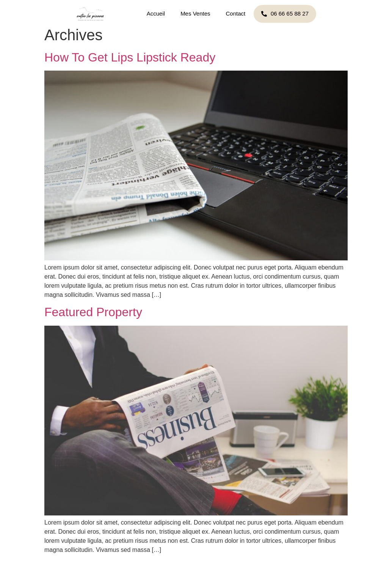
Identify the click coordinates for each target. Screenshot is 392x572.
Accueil (156, 13)
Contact (236, 13)
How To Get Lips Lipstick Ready (130, 57)
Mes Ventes (195, 13)
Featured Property (93, 312)
